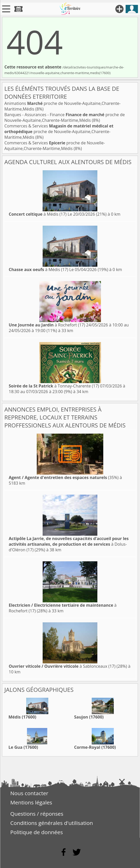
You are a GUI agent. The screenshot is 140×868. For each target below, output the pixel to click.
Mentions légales (31, 802)
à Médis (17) (38, 214)
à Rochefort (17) (47, 325)
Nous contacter (29, 793)
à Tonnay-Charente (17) (54, 386)
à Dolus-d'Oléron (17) (69, 544)
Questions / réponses (37, 814)
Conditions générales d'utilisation (52, 823)
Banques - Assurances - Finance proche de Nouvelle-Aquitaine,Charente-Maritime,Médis (65, 117)
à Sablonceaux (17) (62, 666)
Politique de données (37, 832)
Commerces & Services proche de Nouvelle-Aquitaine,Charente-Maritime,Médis (59, 132)
